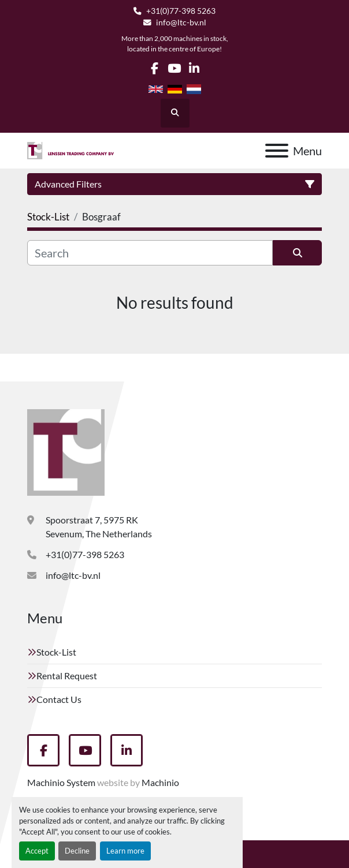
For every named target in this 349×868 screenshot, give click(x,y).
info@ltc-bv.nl (181, 23)
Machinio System (61, 782)
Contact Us (59, 699)
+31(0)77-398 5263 (181, 11)
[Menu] (277, 151)
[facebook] (155, 68)
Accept (37, 851)
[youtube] (174, 68)
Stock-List (56, 652)
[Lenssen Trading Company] (66, 451)
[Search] (150, 253)
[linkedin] (194, 68)
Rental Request (67, 676)
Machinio (160, 782)
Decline (77, 851)
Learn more (125, 851)
